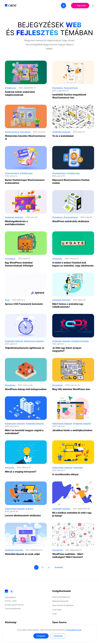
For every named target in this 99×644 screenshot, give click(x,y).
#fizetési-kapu (26, 173)
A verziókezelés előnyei (65, 474)
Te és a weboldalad (63, 136)
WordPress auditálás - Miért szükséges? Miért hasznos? (68, 556)
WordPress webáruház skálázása (71, 221)
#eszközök (10, 468)
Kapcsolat (80, 5)
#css (7, 300)
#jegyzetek (78, 468)
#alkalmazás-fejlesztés (34, 341)
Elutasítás (58, 636)
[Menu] (63, 5)
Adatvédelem (10, 597)
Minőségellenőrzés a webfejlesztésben (16, 223)
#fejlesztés (57, 259)
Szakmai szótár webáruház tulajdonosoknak (20, 93)
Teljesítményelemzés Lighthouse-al (24, 348)
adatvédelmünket (74, 630)
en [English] (93, 5)
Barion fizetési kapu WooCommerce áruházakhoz (25, 181)
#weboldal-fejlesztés (61, 132)
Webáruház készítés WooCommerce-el (26, 137)
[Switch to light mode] (12, 591)
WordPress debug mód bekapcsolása (26, 389)
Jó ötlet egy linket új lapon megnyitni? (67, 349)
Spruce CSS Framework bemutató (24, 304)
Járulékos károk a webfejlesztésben (72, 430)
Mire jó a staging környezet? (21, 472)
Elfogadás (41, 636)
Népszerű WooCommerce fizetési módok (71, 181)
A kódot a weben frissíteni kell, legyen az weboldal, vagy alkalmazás (73, 264)
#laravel (29, 509)
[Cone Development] (11, 5)
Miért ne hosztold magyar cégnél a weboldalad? (24, 432)
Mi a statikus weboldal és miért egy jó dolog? (72, 514)
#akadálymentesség (80, 341)
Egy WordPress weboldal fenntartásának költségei (19, 264)
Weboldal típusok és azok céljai (22, 554)
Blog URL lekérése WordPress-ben (71, 389)
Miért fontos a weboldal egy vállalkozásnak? (68, 305)
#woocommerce (71, 88)
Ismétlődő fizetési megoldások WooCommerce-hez (69, 96)
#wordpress (57, 88)
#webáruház (10, 88)
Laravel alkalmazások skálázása (23, 515)
